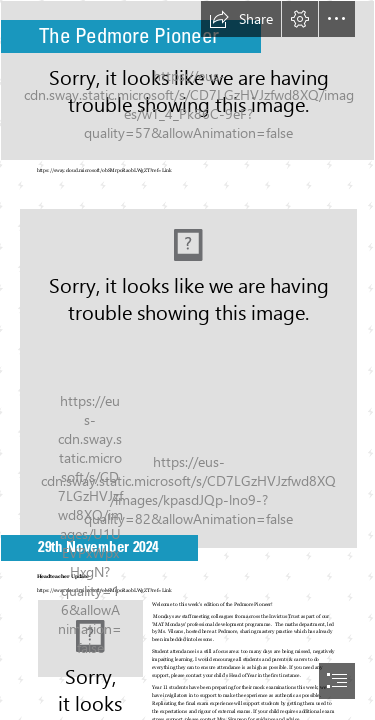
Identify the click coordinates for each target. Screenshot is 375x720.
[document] (187, 360)
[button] (241, 19)
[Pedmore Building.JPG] (187, 80)
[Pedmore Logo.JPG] (187, 372)
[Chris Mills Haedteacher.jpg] (90, 638)
